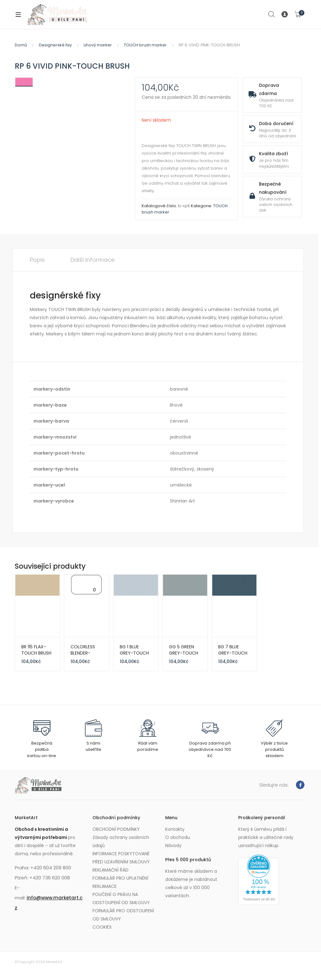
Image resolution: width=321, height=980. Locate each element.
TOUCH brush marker (145, 45)
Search (272, 14)
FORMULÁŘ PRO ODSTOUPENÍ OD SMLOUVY (123, 915)
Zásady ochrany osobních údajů (121, 841)
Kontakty (175, 829)
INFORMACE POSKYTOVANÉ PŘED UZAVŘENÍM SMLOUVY (121, 858)
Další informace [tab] (92, 260)
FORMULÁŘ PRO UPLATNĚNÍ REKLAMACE (120, 882)
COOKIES (102, 927)
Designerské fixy (55, 45)
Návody (173, 846)
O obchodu (178, 837)
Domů (21, 45)
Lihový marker (98, 45)
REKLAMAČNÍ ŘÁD (111, 870)
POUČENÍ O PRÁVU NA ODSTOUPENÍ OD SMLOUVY (121, 898)
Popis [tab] (37, 260)
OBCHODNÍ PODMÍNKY (116, 829)
